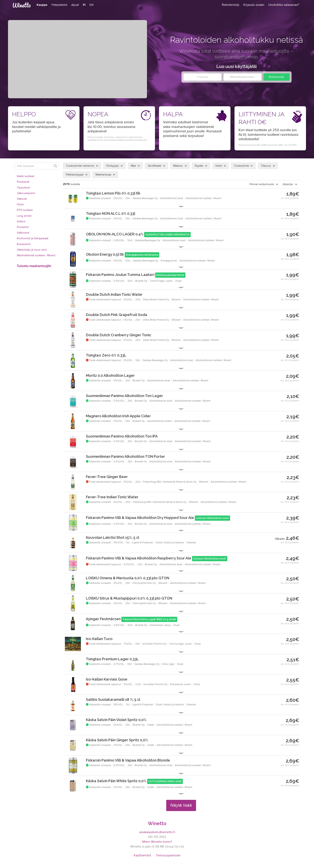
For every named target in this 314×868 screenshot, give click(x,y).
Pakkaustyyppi (75, 175)
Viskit (219, 166)
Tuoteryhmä (241, 166)
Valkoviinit (23, 233)
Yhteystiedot (59, 5)
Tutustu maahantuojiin (34, 266)
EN (92, 5)
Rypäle (199, 166)
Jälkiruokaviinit (26, 193)
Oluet (20, 205)
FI (84, 5)
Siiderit (21, 222)
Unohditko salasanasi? (284, 5)
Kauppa (42, 5)
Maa (133, 166)
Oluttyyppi (112, 166)
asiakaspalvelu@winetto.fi (157, 832)
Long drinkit (24, 216)
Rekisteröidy (276, 77)
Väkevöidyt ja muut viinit (32, 250)
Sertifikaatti (154, 166)
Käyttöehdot (142, 855)
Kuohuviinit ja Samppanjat (33, 238)
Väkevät (22, 199)
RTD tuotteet (25, 210)
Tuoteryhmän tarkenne (80, 166)
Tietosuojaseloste (168, 855)
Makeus (178, 166)
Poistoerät (23, 182)
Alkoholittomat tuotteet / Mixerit (36, 255)
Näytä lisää (181, 805)
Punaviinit (23, 227)
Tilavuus (266, 166)
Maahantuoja (103, 175)
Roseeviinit (24, 244)
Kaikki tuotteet (26, 176)
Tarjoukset (23, 188)
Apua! (75, 5)
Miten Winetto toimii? (157, 842)
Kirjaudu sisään (254, 5)
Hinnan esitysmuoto (262, 184)
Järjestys (288, 184)
